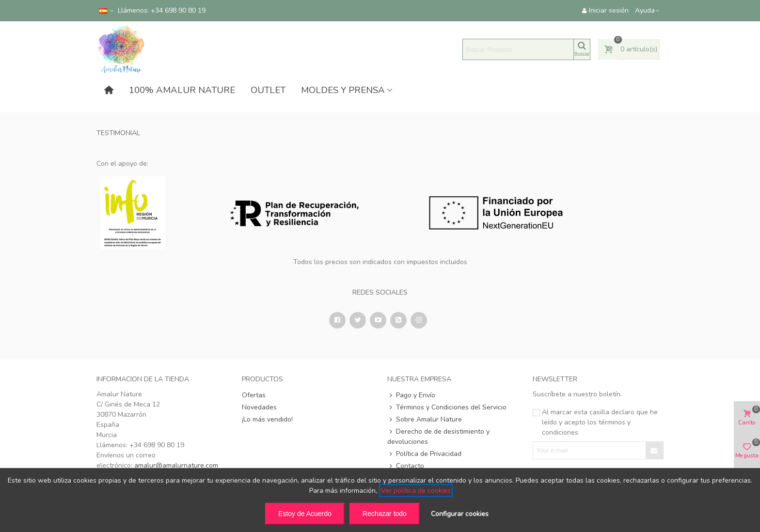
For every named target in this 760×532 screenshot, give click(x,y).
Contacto (406, 466)
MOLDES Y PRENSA (343, 90)
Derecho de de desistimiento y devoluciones (438, 436)
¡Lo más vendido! (267, 419)
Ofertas (254, 395)
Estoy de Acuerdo (305, 514)
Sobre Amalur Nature (425, 419)
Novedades (259, 407)
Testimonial (118, 133)
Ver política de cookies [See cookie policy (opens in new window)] (416, 491)
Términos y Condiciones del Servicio (447, 407)
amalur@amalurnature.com (176, 465)
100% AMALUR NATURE (182, 90)
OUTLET (268, 90)
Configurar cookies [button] (460, 514)
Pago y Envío (411, 395)
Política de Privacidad (424, 454)
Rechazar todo (385, 514)
